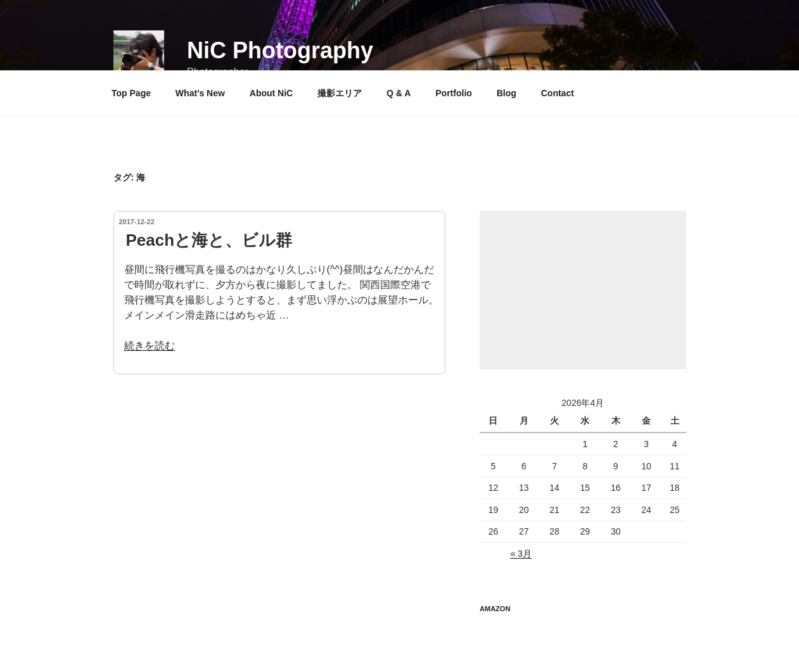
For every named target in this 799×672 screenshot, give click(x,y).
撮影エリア (340, 93)
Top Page (131, 93)
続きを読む (150, 346)
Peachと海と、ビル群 (209, 240)
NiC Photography (280, 50)
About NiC (271, 93)
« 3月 (521, 554)
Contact (558, 93)
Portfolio (454, 93)
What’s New (200, 93)
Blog (507, 93)
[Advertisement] (583, 290)
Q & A (399, 93)
